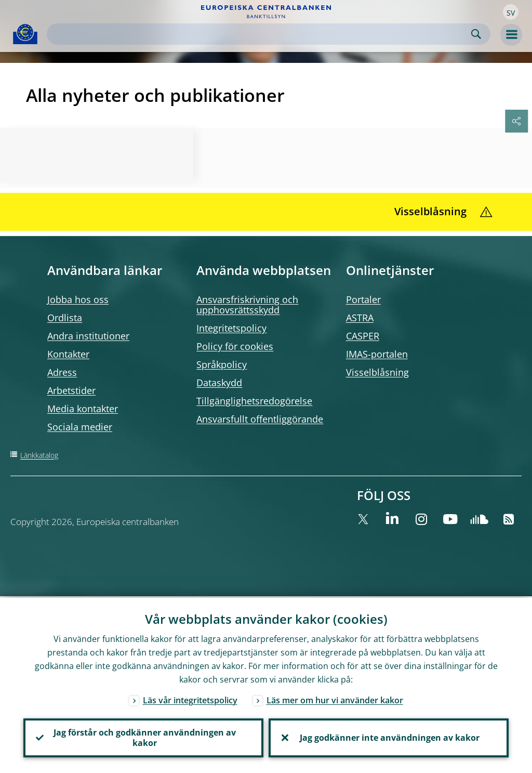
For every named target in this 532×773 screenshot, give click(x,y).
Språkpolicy (222, 364)
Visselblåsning (377, 372)
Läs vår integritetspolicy (190, 699)
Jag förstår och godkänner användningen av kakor (144, 737)
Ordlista (65, 318)
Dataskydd (219, 383)
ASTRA (360, 318)
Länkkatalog (39, 455)
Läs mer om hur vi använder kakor (335, 699)
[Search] (260, 34)
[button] (511, 12)
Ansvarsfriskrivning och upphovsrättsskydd (247, 305)
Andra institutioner (88, 336)
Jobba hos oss (78, 299)
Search (476, 34)
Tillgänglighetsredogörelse (254, 401)
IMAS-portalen (377, 354)
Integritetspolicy (231, 328)
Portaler (363, 299)
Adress (62, 372)
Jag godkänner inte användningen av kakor (389, 737)
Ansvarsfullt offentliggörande (260, 419)
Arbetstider (71, 390)
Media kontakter (83, 409)
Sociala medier (80, 427)
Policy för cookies (235, 346)
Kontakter (68, 354)
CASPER (363, 336)
